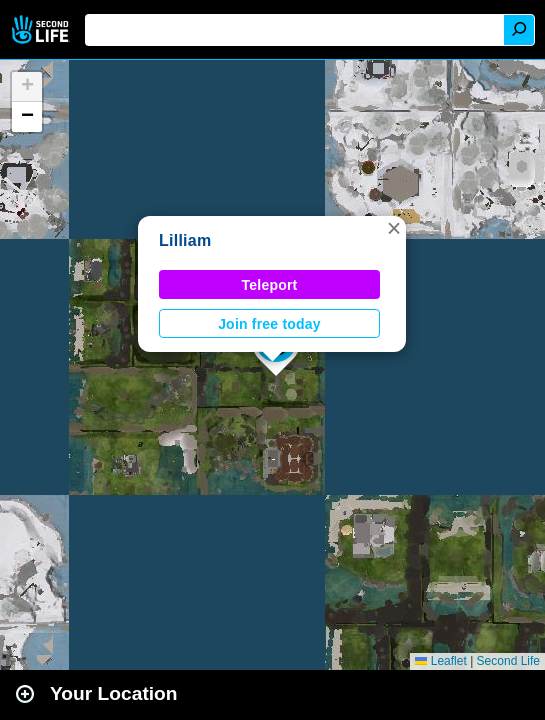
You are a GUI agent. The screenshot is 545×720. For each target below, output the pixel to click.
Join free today (269, 324)
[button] (394, 228)
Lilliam (185, 240)
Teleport (270, 285)
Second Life (42, 29)
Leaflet (440, 661)
